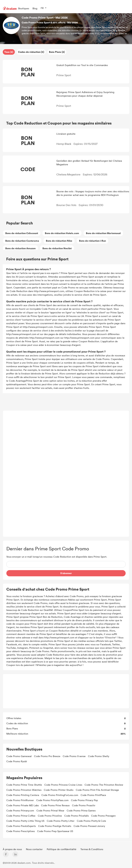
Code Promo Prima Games (81, 810)
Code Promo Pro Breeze (47, 756)
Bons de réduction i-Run (92, 241)
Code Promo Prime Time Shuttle (24, 785)
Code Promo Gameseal (19, 756)
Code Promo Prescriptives (21, 831)
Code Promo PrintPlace (93, 795)
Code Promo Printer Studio (59, 790)
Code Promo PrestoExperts (21, 826)
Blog (35, 8)
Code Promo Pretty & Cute (91, 821)
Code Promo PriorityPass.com (52, 800)
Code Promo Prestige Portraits (55, 826)
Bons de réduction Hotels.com (62, 233)
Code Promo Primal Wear (50, 810)
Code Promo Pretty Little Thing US (25, 821)
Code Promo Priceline (50, 816)
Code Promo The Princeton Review (104, 785)
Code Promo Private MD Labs (23, 805)
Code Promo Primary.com (20, 810)
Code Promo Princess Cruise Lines (63, 785)
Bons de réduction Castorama (22, 241)
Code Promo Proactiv (84, 805)
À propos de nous (13, 849)
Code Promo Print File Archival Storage (97, 790)
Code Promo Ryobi (17, 761)
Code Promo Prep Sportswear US (55, 831)
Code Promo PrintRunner (20, 800)
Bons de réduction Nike (59, 241)
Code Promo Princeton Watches (24, 790)
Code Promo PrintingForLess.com (60, 795)
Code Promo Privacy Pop (84, 800)
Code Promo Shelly (99, 756)
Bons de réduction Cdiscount (22, 233)
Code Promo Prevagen (103, 816)
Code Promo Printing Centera (23, 795)
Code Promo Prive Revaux (55, 805)
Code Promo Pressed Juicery (89, 826)
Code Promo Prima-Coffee (21, 816)
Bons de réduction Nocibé (57, 248)
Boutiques (24, 8)
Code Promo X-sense (74, 756)
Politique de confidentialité (62, 849)
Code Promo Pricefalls (76, 816)
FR (42, 8)
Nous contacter (35, 849)
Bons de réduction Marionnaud (103, 233)
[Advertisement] (66, 474)
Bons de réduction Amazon (20, 248)
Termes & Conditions (92, 849)
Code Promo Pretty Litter (61, 821)
